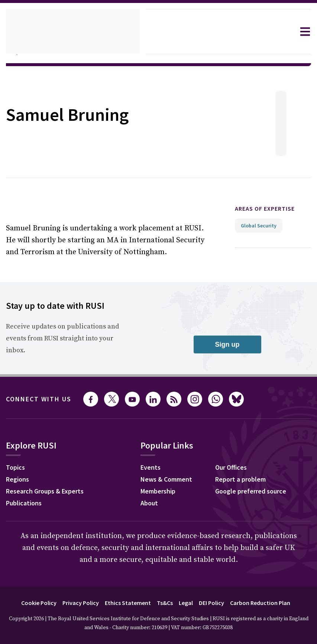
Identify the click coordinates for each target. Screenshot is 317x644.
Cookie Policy (29, 603)
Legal (187, 603)
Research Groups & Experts (50, 492)
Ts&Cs (164, 603)
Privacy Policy (75, 603)
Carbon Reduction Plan (269, 603)
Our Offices (237, 468)
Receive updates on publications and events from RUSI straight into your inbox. (61, 339)
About (154, 504)
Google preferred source (258, 492)
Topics (17, 468)
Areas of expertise (271, 209)
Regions (19, 480)
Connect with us (43, 399)
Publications (26, 504)
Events (156, 468)
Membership (164, 492)
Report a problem (247, 480)
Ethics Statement (125, 603)
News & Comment (173, 480)
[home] (73, 32)
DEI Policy (215, 603)
